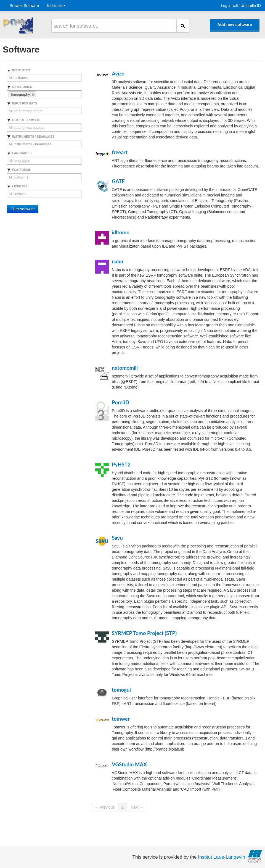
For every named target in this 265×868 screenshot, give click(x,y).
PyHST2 (121, 465)
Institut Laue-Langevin (222, 857)
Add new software (234, 25)
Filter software (23, 209)
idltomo (121, 232)
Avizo (118, 74)
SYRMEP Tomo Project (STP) (144, 633)
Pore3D (121, 402)
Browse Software (24, 6)
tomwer (121, 719)
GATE (118, 181)
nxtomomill (125, 368)
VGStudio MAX (129, 764)
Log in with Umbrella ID (241, 6)
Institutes (56, 6)
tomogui (121, 690)
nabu (117, 261)
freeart (120, 152)
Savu (117, 538)
